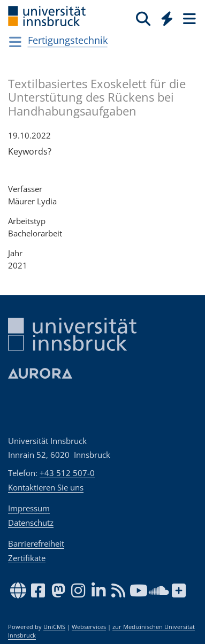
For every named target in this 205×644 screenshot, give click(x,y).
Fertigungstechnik (68, 40)
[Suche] (143, 18)
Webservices (89, 627)
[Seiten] (188, 18)
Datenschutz (31, 523)
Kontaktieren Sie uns (46, 487)
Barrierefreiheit (36, 543)
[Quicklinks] (167, 18)
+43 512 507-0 (67, 473)
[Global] (164, 17)
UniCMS (54, 627)
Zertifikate (27, 558)
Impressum (29, 508)
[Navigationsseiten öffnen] (15, 42)
